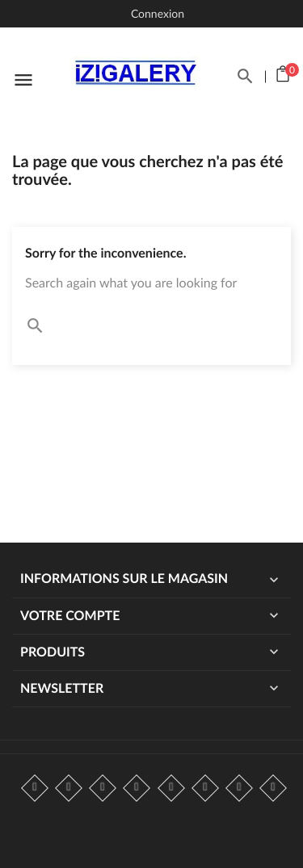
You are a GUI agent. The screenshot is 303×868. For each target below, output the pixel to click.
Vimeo (205, 788)
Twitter (69, 788)
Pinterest (171, 788)
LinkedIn (273, 788)
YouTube (137, 788)
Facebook (35, 788)
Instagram (239, 788)
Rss (103, 788)
